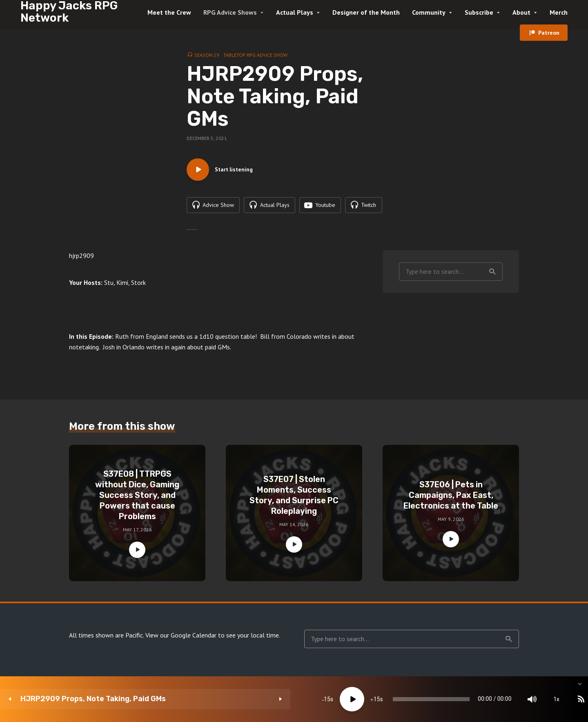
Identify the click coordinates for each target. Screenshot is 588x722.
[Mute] (470, 699)
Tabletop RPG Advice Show (255, 55)
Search (492, 274)
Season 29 (207, 55)
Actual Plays (295, 12)
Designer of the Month (366, 12)
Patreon (549, 33)
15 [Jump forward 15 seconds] (264, 699)
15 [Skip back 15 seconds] (215, 699)
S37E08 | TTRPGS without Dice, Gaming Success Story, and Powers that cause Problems (137, 498)
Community (429, 12)
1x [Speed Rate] (494, 699)
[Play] (240, 699)
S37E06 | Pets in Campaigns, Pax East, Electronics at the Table (451, 498)
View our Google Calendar (181, 638)
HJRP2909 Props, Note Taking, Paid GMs (93, 699)
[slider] (344, 699)
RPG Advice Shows (230, 12)
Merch (559, 12)
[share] (543, 699)
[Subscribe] (519, 699)
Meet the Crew (169, 12)
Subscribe (479, 12)
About (521, 12)
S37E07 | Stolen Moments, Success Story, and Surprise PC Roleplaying (294, 498)
